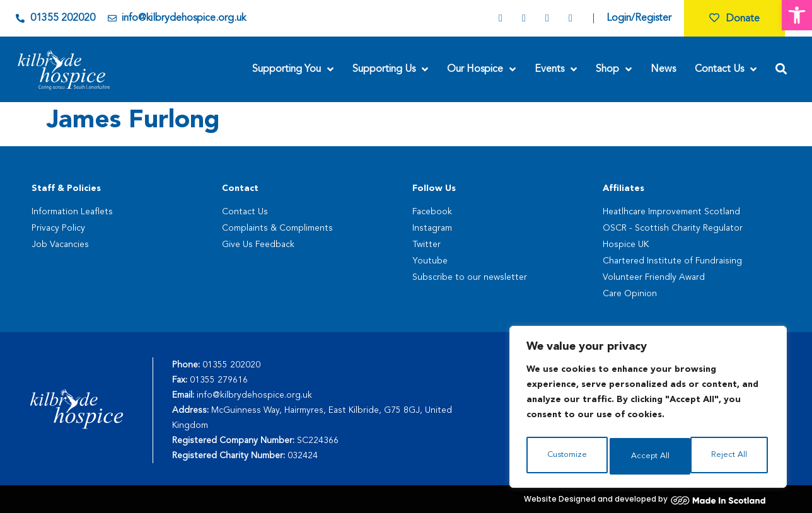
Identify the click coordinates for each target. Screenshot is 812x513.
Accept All (730, 456)
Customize (566, 456)
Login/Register (639, 18)
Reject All (649, 456)
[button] (797, 15)
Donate (734, 19)
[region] (648, 410)
